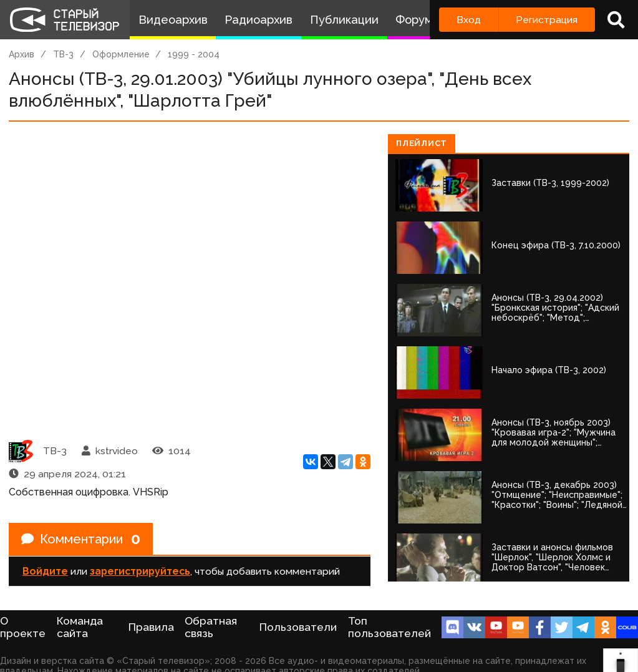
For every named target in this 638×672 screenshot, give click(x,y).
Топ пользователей (389, 627)
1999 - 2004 (194, 54)
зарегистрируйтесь (140, 571)
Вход (469, 20)
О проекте (23, 627)
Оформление (121, 54)
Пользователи (298, 627)
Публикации (344, 20)
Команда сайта (80, 627)
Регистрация (547, 20)
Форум (414, 20)
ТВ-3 (63, 54)
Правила (151, 627)
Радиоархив (259, 20)
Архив (22, 54)
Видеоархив (173, 20)
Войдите (45, 571)
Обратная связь (211, 627)
